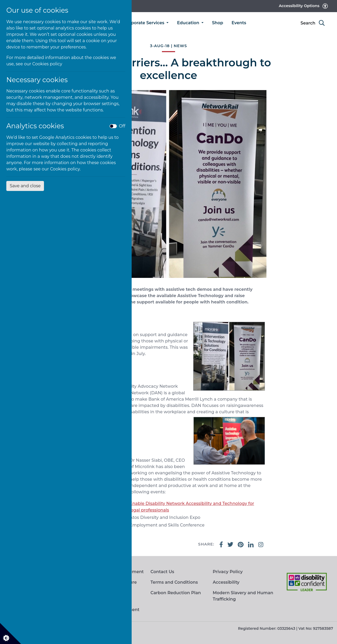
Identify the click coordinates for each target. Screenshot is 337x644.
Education (189, 23)
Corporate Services (145, 23)
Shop (217, 23)
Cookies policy (47, 64)
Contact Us (162, 572)
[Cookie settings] (11, 633)
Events (239, 23)
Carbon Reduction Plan (175, 593)
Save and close (25, 186)
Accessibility (226, 582)
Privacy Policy (228, 572)
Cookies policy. (65, 169)
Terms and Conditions (174, 582)
